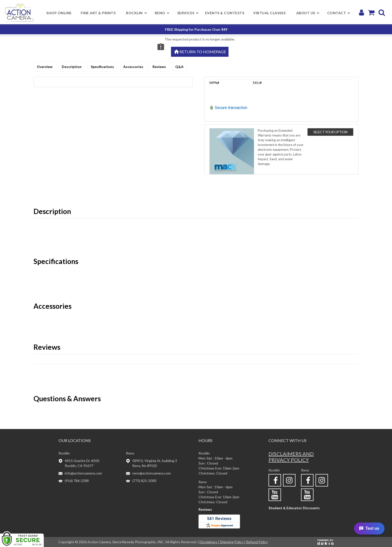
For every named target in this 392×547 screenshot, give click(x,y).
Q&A (179, 67)
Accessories (134, 67)
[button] (134, 13)
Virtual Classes (269, 13)
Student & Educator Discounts (294, 508)
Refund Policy (257, 542)
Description (72, 67)
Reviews (160, 67)
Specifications (103, 67)
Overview (45, 67)
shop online (59, 13)
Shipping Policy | (233, 542)
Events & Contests (225, 13)
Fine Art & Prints (98, 13)
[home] (19, 12)
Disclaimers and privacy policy (291, 457)
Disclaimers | (210, 542)
